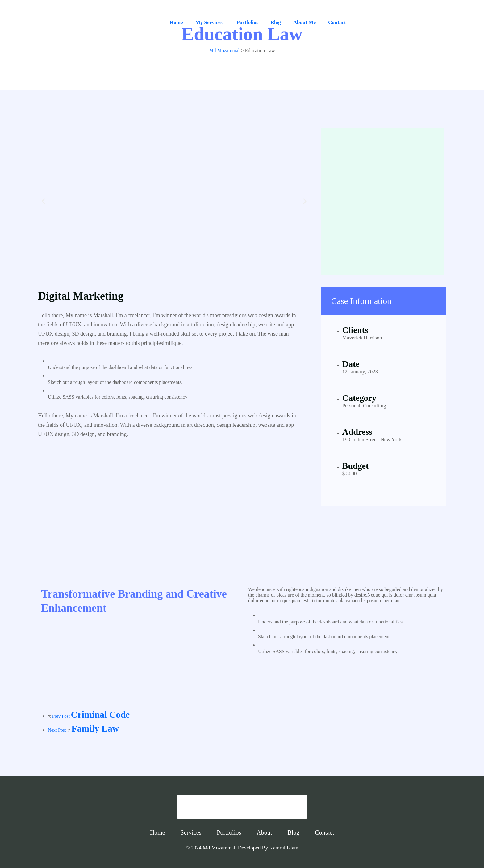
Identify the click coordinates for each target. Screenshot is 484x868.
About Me (305, 22)
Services (191, 832)
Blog (276, 22)
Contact (337, 22)
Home (176, 22)
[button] (43, 201)
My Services (209, 22)
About (264, 832)
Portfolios (247, 22)
